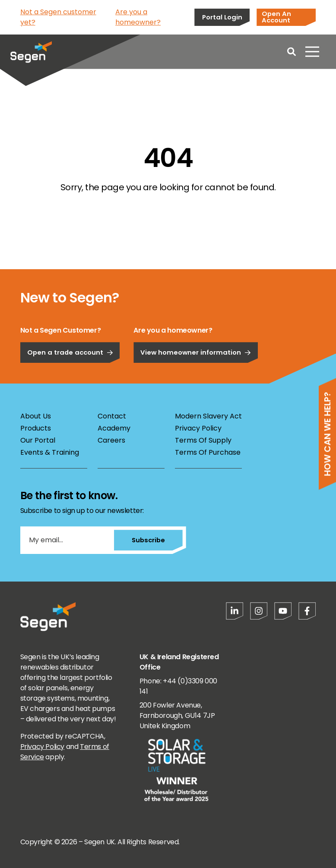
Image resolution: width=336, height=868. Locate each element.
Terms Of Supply (203, 440)
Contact (112, 416)
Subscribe (148, 540)
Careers (111, 440)
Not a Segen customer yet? (58, 17)
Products (36, 428)
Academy (114, 428)
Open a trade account (70, 376)
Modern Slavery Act (208, 416)
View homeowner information (196, 376)
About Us (36, 416)
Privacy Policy (198, 428)
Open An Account (276, 17)
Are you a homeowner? (138, 17)
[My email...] (67, 540)
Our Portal (38, 440)
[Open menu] (312, 52)
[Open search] (292, 52)
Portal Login (222, 17)
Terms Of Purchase (208, 452)
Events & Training (50, 452)
